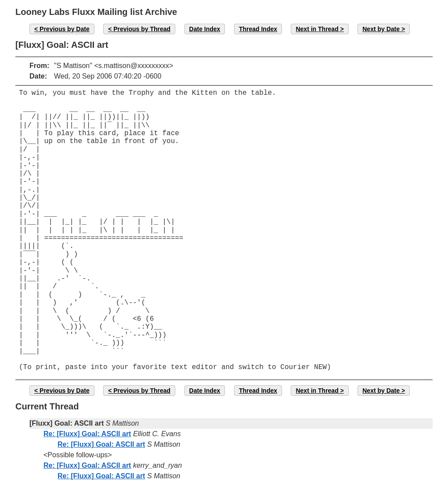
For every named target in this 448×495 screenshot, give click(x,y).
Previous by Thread (142, 29)
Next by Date (381, 29)
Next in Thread (317, 29)
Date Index (205, 29)
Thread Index (258, 29)
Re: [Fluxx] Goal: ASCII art (87, 434)
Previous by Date (65, 29)
